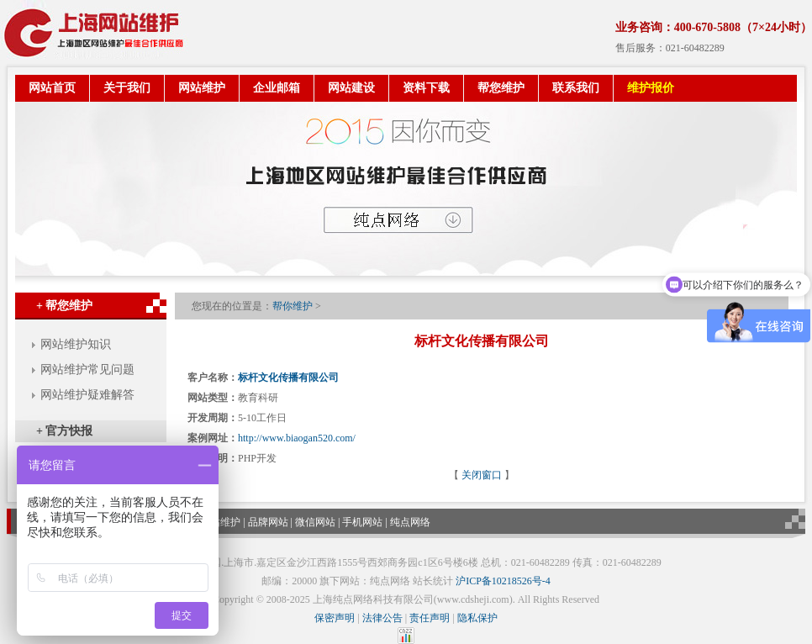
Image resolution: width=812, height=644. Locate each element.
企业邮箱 (277, 88)
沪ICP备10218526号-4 (503, 581)
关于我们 (127, 88)
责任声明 (430, 618)
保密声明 (335, 618)
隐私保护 (477, 618)
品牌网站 (268, 522)
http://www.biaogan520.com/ (297, 438)
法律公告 (382, 618)
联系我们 (576, 88)
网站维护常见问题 (87, 370)
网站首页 (52, 88)
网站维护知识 (76, 344)
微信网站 (315, 522)
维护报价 (651, 88)
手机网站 (362, 522)
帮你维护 (293, 306)
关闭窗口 (482, 475)
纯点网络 (410, 522)
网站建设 (351, 88)
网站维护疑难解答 (87, 395)
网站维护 (202, 88)
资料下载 (426, 88)
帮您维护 (501, 88)
